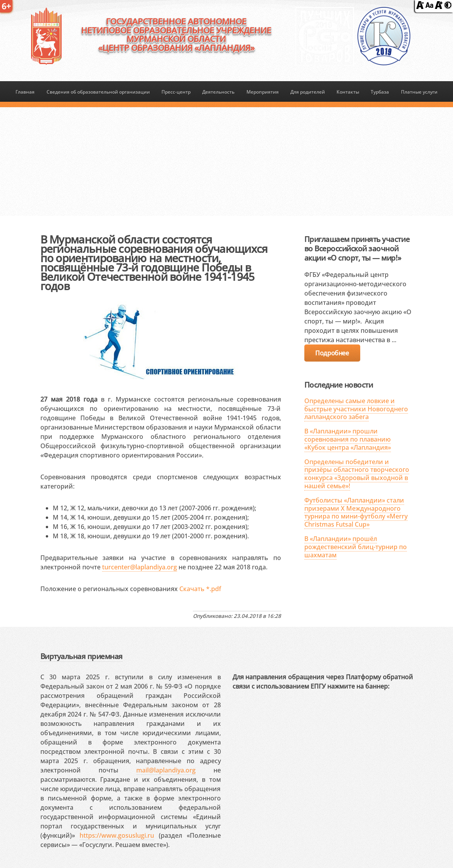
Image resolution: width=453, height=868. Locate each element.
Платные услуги (419, 92)
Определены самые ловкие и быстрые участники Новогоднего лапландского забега (356, 409)
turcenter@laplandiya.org (140, 567)
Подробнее (332, 353)
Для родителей (308, 92)
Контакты (348, 92)
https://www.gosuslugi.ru (117, 835)
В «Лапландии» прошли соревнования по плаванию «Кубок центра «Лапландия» (348, 439)
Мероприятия (263, 92)
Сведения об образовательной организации (98, 92)
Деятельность (218, 92)
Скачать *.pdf (200, 589)
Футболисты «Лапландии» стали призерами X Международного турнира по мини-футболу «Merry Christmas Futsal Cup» (356, 512)
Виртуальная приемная (82, 656)
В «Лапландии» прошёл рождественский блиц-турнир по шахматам (356, 547)
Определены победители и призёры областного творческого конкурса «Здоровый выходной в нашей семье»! (357, 474)
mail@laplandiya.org (166, 770)
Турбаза (380, 92)
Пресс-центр (176, 92)
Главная (25, 92)
